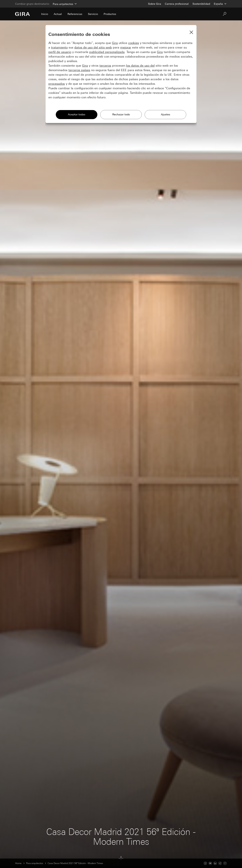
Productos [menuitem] (110, 14)
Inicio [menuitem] (45, 14)
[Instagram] (205, 863)
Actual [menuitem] (58, 14)
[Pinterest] (225, 863)
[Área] (64, 4)
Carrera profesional (177, 4)
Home (18, 863)
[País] (220, 4)
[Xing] (220, 863)
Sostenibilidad (201, 4)
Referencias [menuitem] (75, 14)
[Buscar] (225, 14)
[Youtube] (210, 863)
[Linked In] (215, 863)
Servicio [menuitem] (93, 14)
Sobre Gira (155, 4)
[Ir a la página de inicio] (22, 14)
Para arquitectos (35, 863)
